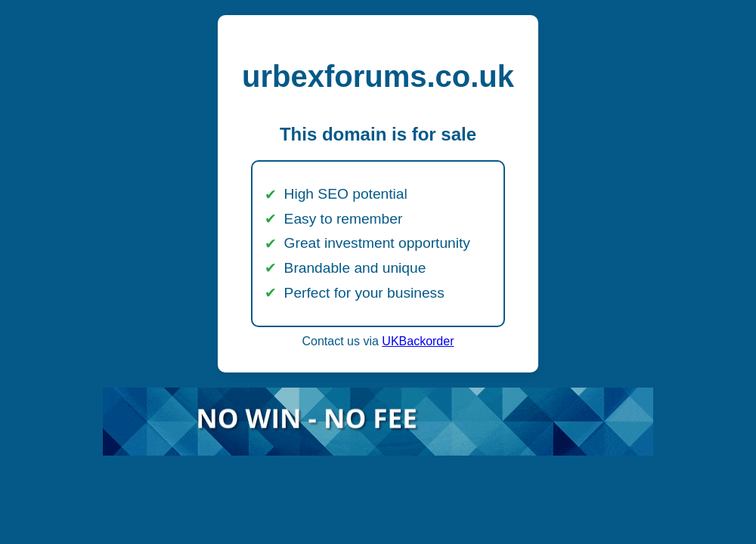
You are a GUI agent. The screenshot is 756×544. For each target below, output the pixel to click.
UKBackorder (418, 341)
